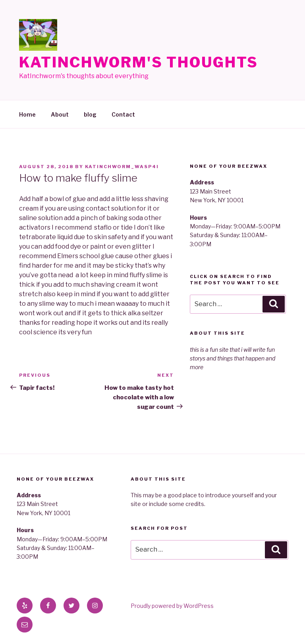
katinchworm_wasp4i (122, 167)
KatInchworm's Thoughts (139, 62)
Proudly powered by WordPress (172, 606)
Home (27, 114)
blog (90, 114)
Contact (123, 114)
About (60, 114)
